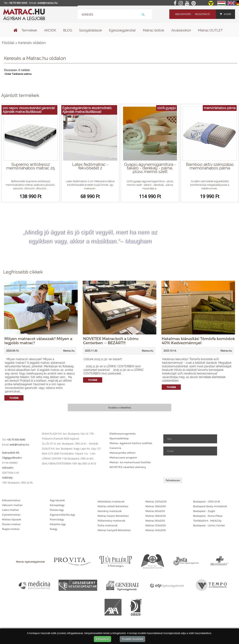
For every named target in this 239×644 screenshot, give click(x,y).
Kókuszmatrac (11, 500)
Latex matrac (10, 510)
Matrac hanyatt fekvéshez (114, 530)
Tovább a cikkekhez (120, 408)
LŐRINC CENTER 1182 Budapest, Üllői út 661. (68, 458)
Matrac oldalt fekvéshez (113, 506)
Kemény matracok (110, 511)
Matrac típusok (12, 519)
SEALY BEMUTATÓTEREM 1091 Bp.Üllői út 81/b (69, 463)
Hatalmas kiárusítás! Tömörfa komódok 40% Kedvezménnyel (198, 341)
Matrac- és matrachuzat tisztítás (130, 462)
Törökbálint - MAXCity (207, 521)
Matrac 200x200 (156, 501)
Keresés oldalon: (32, 43)
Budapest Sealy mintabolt (210, 506)
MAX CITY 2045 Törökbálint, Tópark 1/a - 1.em (69, 453)
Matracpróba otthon (123, 453)
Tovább (14, 398)
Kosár (225, 14)
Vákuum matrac (12, 505)
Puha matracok (108, 525)
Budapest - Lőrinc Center (209, 525)
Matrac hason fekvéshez (113, 516)
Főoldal (8, 43)
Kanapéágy (57, 505)
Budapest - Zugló (204, 511)
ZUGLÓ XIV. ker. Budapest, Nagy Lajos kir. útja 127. (72, 449)
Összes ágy (57, 510)
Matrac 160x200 (156, 506)
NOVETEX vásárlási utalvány (128, 467)
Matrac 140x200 (156, 530)
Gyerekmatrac (11, 515)
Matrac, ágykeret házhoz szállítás (131, 443)
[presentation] (194, 466)
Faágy (54, 529)
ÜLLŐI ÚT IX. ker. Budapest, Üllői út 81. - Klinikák (70, 444)
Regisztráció (202, 14)
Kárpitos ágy (58, 524)
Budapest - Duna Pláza (208, 516)
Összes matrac (11, 524)
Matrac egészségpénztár (30, 562)
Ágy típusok (57, 500)
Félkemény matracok (111, 521)
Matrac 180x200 (156, 516)
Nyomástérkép (119, 438)
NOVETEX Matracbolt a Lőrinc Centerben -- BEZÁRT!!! (111, 341)
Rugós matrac (11, 529)
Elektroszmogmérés (123, 434)
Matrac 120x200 (156, 525)
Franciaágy (57, 519)
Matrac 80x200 (155, 511)
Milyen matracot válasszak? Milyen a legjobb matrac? (38, 341)
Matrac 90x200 (155, 521)
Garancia (115, 448)
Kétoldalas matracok (111, 501)
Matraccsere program (123, 457)
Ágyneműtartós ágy (62, 515)
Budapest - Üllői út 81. (207, 501)
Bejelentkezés (183, 14)
